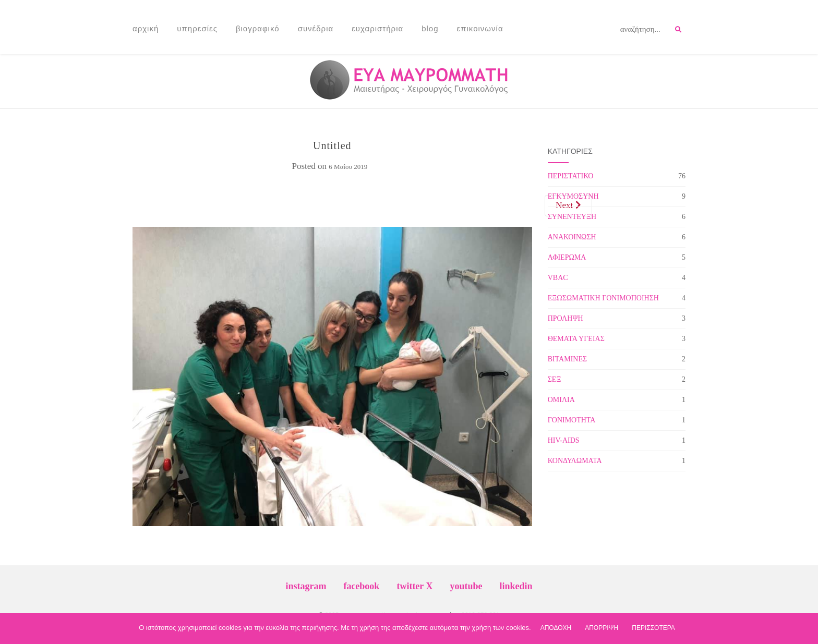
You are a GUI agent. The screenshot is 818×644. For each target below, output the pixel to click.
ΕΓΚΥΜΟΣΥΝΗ (573, 196)
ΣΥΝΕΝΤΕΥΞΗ (572, 217)
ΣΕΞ (555, 379)
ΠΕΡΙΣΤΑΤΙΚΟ (571, 176)
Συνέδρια (316, 28)
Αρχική (146, 28)
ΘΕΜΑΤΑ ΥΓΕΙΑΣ (576, 339)
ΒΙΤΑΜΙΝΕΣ (567, 359)
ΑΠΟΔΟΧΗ (556, 628)
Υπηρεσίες (197, 28)
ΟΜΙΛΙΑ (561, 400)
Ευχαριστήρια (377, 28)
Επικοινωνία (480, 28)
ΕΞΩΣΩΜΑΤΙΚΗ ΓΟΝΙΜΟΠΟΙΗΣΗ (603, 298)
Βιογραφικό (258, 28)
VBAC (558, 278)
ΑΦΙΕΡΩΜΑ (567, 257)
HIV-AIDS (564, 440)
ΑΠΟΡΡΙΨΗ (602, 628)
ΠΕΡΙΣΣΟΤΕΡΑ (653, 628)
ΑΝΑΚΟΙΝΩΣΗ (572, 237)
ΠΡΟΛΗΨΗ (566, 318)
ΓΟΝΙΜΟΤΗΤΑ (572, 420)
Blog (430, 28)
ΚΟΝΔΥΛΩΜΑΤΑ (575, 461)
